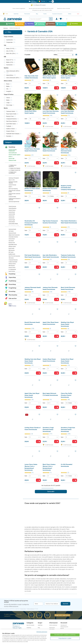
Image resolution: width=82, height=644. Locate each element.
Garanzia (51, 618)
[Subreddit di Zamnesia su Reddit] (16, 609)
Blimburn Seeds (12, 246)
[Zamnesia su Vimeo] (19, 606)
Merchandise (13, 295)
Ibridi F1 (11, 157)
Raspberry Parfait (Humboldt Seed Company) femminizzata (68, 181)
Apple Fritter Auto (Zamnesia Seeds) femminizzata (66, 145)
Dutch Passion (12, 271)
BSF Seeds (11, 252)
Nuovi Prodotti (41, 595)
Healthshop (12, 281)
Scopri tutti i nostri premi (62, 580)
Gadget (28, 607)
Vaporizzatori (30, 595)
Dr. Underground (12, 269)
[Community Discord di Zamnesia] (19, 609)
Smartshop (12, 284)
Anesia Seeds (12, 239)
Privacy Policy (23, 574)
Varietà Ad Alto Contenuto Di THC (14, 194)
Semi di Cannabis (30, 590)
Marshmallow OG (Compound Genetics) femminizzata (31, 213)
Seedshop (12, 147)
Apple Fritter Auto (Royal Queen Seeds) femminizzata (32, 375)
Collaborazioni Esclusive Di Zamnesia (15, 199)
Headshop (12, 274)
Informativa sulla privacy (42, 632)
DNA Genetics (12, 266)
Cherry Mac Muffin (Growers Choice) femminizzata (66, 375)
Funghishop (12, 288)
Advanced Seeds (12, 233)
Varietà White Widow (13, 224)
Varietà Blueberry (12, 208)
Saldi (28, 612)
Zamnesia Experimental (14, 202)
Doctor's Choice (12, 268)
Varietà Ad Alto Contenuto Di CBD (14, 191)
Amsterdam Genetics (13, 237)
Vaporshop (12, 277)
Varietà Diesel (12, 212)
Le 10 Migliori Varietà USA (14, 170)
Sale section (13, 298)
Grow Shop (29, 605)
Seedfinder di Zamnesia (70, 49)
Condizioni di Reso (53, 611)
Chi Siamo (40, 601)
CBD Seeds (11, 258)
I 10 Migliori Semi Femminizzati (12, 173)
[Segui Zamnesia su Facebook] (13, 606)
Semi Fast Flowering (13, 189)
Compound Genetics (13, 260)
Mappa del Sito (41, 623)
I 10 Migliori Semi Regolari (14, 168)
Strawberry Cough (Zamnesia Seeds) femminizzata (48, 408)
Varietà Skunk (12, 222)
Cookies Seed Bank (13, 262)
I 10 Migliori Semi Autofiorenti (12, 166)
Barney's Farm (12, 243)
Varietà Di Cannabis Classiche (13, 182)
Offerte (28, 610)
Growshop (12, 291)
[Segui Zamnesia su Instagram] (16, 606)
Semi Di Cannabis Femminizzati (13, 150)
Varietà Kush (11, 218)
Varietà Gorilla (12, 214)
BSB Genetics (12, 250)
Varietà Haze (12, 216)
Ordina (55, 55)
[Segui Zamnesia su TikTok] (13, 609)
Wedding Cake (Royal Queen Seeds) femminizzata (67, 310)
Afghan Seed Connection (14, 235)
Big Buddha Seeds (13, 245)
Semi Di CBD (11, 159)
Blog (39, 592)
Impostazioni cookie (65, 638)
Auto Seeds (11, 241)
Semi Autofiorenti (13, 153)
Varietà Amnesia (12, 206)
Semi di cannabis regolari (14, 155)
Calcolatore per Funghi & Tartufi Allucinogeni (64, 597)
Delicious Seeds (12, 264)
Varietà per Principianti (14, 178)
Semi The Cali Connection (14, 256)
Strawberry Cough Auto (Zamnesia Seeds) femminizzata (68, 408)
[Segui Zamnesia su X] (22, 606)
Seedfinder (40, 590)
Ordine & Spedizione (54, 601)
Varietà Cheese (12, 210)
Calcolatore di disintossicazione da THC (64, 591)
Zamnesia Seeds (12, 160)
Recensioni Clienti (42, 604)
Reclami (51, 620)
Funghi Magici (30, 602)
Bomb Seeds (11, 248)
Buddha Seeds (12, 254)
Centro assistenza (53, 590)
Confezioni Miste (12, 197)
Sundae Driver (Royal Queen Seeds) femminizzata (67, 343)
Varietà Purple (12, 220)
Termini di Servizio (31, 574)
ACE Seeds (11, 231)
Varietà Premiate (12, 185)
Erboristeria (29, 597)
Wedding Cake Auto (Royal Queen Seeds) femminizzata (33, 343)
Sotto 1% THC (12, 180)
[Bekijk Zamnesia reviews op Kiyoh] (6, 303)
